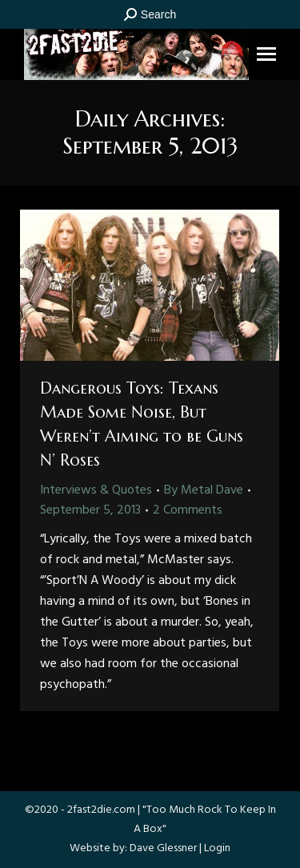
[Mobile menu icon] (266, 54)
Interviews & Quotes (96, 490)
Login (217, 848)
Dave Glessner (163, 848)
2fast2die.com (101, 810)
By (204, 490)
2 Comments (188, 510)
